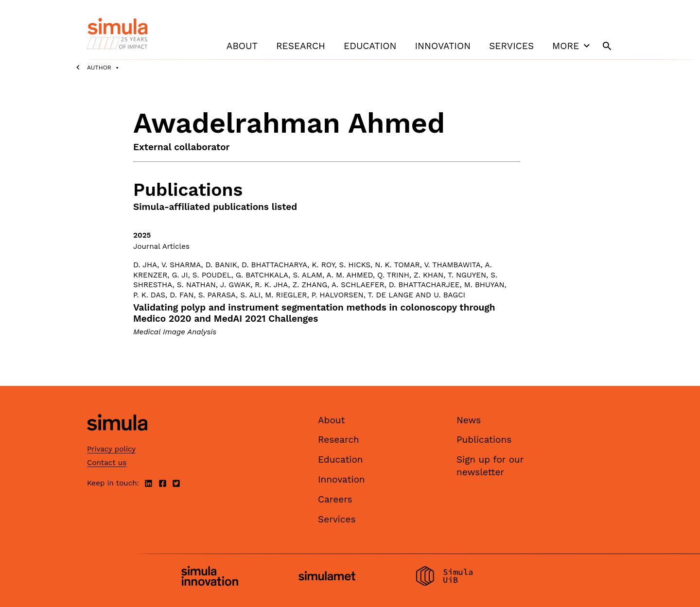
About (242, 46)
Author (99, 68)
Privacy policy (111, 449)
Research (301, 46)
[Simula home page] (117, 439)
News (469, 420)
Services (511, 46)
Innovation (443, 46)
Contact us (107, 463)
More (572, 46)
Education (370, 46)
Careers (335, 499)
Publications (484, 440)
